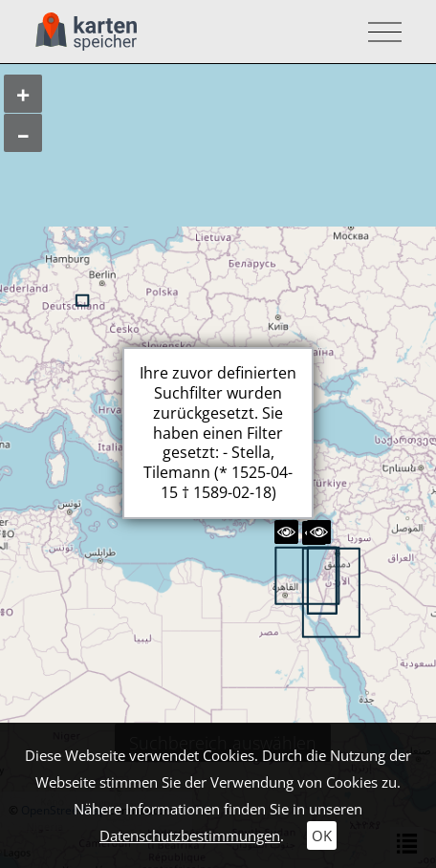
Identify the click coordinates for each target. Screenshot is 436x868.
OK (322, 835)
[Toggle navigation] (379, 32)
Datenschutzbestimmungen (190, 835)
